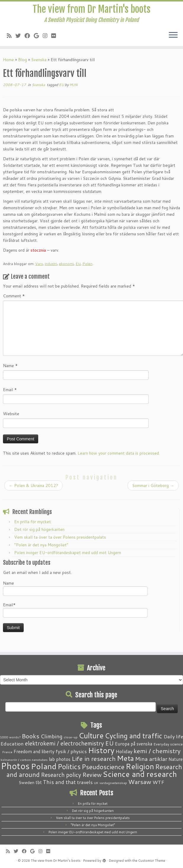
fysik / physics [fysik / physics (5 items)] (71, 751)
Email (10, 390)
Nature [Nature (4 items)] (176, 759)
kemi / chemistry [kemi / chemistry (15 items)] (157, 751)
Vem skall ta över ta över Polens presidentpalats (60, 537)
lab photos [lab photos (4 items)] (60, 759)
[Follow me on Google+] (38, 36)
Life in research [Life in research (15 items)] (94, 758)
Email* (75, 610)
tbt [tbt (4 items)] (39, 782)
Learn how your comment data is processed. (119, 453)
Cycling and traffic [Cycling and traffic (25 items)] (134, 736)
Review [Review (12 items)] (92, 775)
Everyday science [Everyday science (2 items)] (168, 744)
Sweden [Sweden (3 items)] (27, 783)
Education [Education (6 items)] (12, 743)
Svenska (39, 60)
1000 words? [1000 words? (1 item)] (10, 737)
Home (8, 60)
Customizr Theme (152, 861)
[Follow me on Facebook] (29, 36)
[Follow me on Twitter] (20, 36)
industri (51, 264)
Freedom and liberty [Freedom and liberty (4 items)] (34, 751)
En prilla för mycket (33, 522)
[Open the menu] (173, 35)
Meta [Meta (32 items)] (125, 758)
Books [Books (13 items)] (30, 736)
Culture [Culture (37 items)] (91, 735)
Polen (87, 264)
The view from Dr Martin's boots (91, 9)
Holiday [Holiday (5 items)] (124, 751)
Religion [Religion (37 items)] (140, 766)
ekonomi (66, 264)
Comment (14, 296)
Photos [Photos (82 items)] (15, 766)
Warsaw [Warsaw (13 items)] (140, 782)
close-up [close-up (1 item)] (71, 737)
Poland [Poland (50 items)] (44, 766)
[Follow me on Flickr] (56, 36)
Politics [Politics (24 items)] (69, 767)
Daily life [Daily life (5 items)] (173, 736)
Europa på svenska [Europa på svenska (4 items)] (134, 744)
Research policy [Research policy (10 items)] (61, 775)
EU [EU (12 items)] (109, 743)
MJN (74, 85)
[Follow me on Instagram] (47, 36)
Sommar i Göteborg (153, 485)
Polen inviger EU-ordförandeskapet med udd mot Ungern (68, 553)
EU (62, 85)
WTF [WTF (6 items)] (158, 782)
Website (11, 414)
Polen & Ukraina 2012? (33, 485)
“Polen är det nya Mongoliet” (41, 545)
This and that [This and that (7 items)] (59, 782)
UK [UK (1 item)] (96, 783)
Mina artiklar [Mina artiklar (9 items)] (151, 759)
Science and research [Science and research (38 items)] (140, 774)
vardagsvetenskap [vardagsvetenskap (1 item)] (113, 783)
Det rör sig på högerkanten (39, 529)
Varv (39, 264)
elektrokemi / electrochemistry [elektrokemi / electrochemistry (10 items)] (64, 743)
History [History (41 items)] (101, 750)
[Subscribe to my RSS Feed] (11, 36)
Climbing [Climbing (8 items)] (52, 736)
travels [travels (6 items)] (85, 782)
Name (10, 366)
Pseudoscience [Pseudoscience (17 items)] (103, 767)
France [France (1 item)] (7, 752)
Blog (23, 60)
